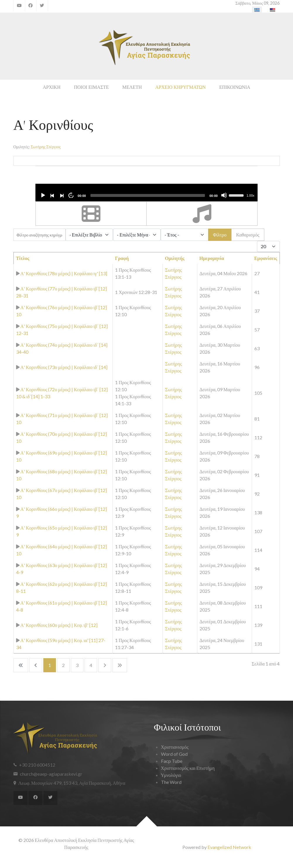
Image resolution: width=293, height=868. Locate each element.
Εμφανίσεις (265, 258)
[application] (146, 193)
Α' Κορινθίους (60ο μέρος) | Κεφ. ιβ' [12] (59, 625)
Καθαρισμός (248, 235)
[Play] (43, 195)
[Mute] (224, 195)
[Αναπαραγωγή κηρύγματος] (18, 273)
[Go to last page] (120, 665)
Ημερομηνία (212, 258)
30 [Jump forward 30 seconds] (71, 195)
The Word (171, 782)
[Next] (61, 195)
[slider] (148, 195)
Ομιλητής (175, 258)
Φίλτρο (220, 235)
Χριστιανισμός (175, 747)
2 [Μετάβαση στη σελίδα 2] (63, 665)
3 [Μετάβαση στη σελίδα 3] (77, 665)
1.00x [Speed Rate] (250, 195)
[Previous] (52, 195)
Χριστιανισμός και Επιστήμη (188, 768)
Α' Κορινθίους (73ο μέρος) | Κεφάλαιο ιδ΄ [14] (64, 367)
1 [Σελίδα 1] (50, 665)
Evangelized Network (229, 847)
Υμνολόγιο (171, 775)
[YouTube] (19, 6)
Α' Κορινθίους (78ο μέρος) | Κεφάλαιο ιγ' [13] (64, 273)
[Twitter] (42, 6)
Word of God (174, 754)
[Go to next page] (105, 665)
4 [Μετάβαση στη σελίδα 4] (91, 665)
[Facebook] (31, 6)
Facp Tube (172, 761)
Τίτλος (23, 258)
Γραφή (122, 258)
